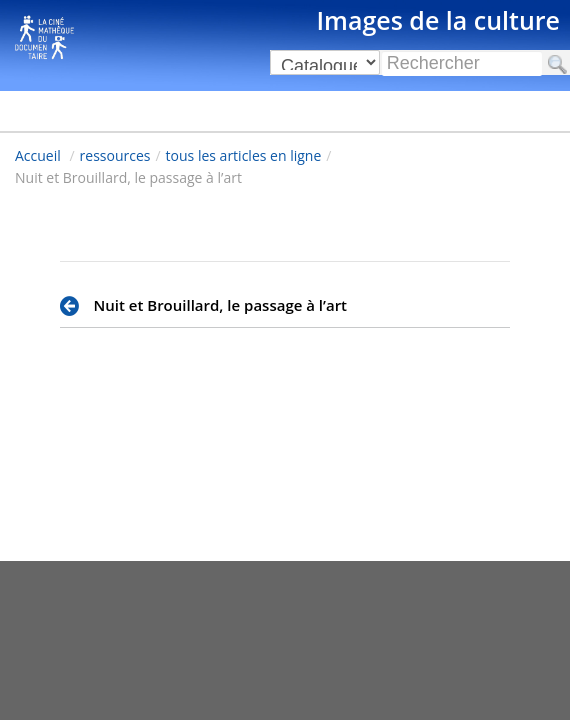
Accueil (38, 155)
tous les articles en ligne (244, 155)
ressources (115, 155)
